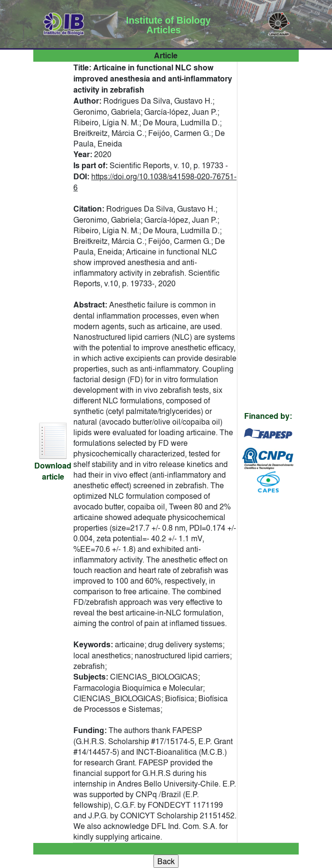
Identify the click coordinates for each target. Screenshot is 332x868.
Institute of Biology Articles (168, 25)
